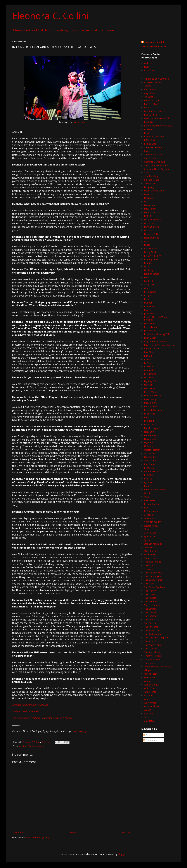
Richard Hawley (152, 504)
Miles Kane (150, 414)
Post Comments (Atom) (37, 838)
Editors (148, 230)
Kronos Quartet (152, 349)
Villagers (148, 670)
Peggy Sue (149, 468)
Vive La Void (150, 677)
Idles (146, 299)
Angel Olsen (150, 90)
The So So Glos (152, 641)
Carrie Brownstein (153, 154)
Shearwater (150, 518)
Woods (148, 710)
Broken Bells (150, 133)
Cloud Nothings (152, 176)
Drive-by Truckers (153, 220)
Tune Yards (150, 663)
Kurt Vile (148, 356)
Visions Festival (152, 674)
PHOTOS (149, 475)
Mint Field (149, 421)
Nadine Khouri (151, 435)
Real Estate (150, 500)
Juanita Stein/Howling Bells (157, 334)
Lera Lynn (149, 378)
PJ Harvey (149, 482)
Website (148, 63)
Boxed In (149, 129)
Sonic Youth (150, 533)
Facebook (149, 71)
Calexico (148, 151)
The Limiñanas (151, 609)
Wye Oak (149, 714)
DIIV (146, 202)
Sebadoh (148, 515)
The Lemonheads (153, 605)
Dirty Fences (150, 209)
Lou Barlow (150, 388)
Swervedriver (150, 555)
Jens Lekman (150, 327)
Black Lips (149, 122)
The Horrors (150, 598)
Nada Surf (149, 432)
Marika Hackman (152, 396)
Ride (146, 508)
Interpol (148, 303)
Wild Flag (149, 695)
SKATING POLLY (152, 522)
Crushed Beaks (152, 180)
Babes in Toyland (153, 100)
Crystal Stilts (150, 183)
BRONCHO (150, 140)
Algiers (147, 86)
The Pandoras (151, 627)
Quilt (146, 497)
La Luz (147, 359)
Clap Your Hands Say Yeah (157, 169)
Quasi (147, 493)
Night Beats (150, 443)
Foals (147, 277)
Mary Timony (151, 403)
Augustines (150, 93)
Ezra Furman (150, 248)
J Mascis (148, 310)
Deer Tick (149, 194)
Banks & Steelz (152, 104)
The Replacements (153, 634)
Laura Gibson (151, 370)
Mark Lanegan (151, 399)
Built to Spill (150, 144)
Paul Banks (150, 464)
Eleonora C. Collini (51, 16)
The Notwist (150, 620)
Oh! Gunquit (150, 453)
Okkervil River (151, 457)
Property (148, 486)
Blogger (122, 854)
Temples (148, 569)
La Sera (148, 363)
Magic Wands (151, 392)
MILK (147, 417)
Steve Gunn (150, 547)
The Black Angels (36, 746)
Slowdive (148, 529)
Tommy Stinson (152, 659)
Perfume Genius (152, 472)
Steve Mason (151, 551)
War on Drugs (151, 685)
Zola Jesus (149, 721)
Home (73, 833)
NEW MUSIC (150, 439)
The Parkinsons (152, 630)
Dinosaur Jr (150, 205)
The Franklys (150, 591)
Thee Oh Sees (151, 649)
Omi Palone (150, 461)
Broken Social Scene (154, 136)
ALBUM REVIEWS (153, 82)
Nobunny (149, 446)
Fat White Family (152, 256)
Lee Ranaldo (150, 374)
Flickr (147, 67)
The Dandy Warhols (154, 580)
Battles (148, 108)
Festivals (148, 267)
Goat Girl (148, 281)
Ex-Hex (148, 245)
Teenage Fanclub (153, 562)
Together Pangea (153, 656)
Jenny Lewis (150, 323)
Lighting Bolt (150, 381)
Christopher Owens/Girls (156, 165)
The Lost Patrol (152, 612)
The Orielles (150, 623)
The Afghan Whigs (153, 573)
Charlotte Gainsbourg (155, 162)
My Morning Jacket (153, 428)
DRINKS (148, 216)
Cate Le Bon (150, 158)
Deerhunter (150, 198)
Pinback (148, 479)
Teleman (148, 565)
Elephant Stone (152, 238)
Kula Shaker (150, 352)
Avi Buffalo (149, 97)
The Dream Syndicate (155, 587)
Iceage (147, 296)
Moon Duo (150, 424)
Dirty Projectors (152, 212)
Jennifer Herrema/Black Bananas (156, 318)
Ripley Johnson (151, 511)
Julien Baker (150, 338)
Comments (150, 740)
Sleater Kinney (151, 526)
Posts (147, 735)
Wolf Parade (150, 703)
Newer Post (19, 833)
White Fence (150, 692)
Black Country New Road (156, 118)
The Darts (149, 583)
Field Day (149, 270)
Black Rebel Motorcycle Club (158, 126)
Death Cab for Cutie (154, 191)
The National (151, 616)
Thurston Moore (152, 652)
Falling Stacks (151, 252)
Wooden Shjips (152, 706)
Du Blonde (149, 223)
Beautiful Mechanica (154, 111)
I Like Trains (150, 292)
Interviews (23, 746)
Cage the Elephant (153, 147)
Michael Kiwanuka (153, 410)
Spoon (147, 540)
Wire (146, 699)
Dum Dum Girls (152, 227)
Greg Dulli (149, 285)
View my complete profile (154, 46)
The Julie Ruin (151, 601)
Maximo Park (151, 406)
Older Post (126, 833)
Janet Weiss (150, 314)
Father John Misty (153, 259)
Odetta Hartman (152, 450)
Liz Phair (148, 385)
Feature (148, 263)
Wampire (149, 681)
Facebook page (80, 731)
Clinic (147, 173)
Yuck (146, 717)
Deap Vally (149, 187)
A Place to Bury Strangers (157, 79)
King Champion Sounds (156, 341)
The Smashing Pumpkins (156, 638)
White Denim (151, 688)
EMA (146, 241)
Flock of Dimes (152, 274)
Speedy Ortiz (150, 536)
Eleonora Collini (79, 122)
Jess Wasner (150, 330)
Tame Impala (151, 558)
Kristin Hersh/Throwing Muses (159, 345)
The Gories (150, 594)
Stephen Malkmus (153, 544)
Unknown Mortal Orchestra (158, 667)
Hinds (147, 288)
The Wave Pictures (153, 645)
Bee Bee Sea (151, 115)
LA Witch (148, 367)
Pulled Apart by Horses (155, 490)
